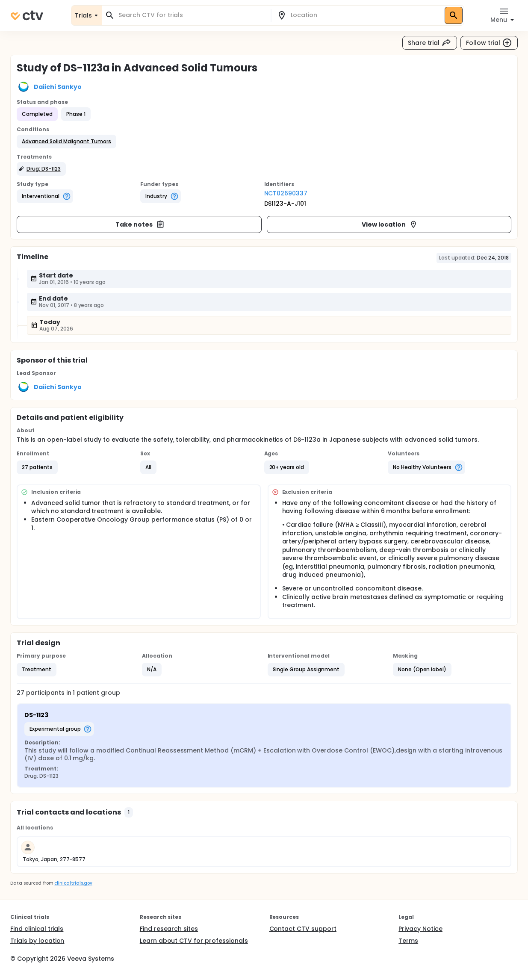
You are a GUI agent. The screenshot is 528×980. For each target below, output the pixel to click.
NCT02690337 (286, 193)
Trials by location (37, 941)
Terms (408, 941)
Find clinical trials (37, 929)
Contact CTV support (303, 929)
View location (390, 224)
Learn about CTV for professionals (194, 941)
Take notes (140, 224)
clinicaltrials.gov (73, 883)
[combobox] (192, 15)
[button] (66, 142)
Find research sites (169, 929)
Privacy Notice (420, 929)
